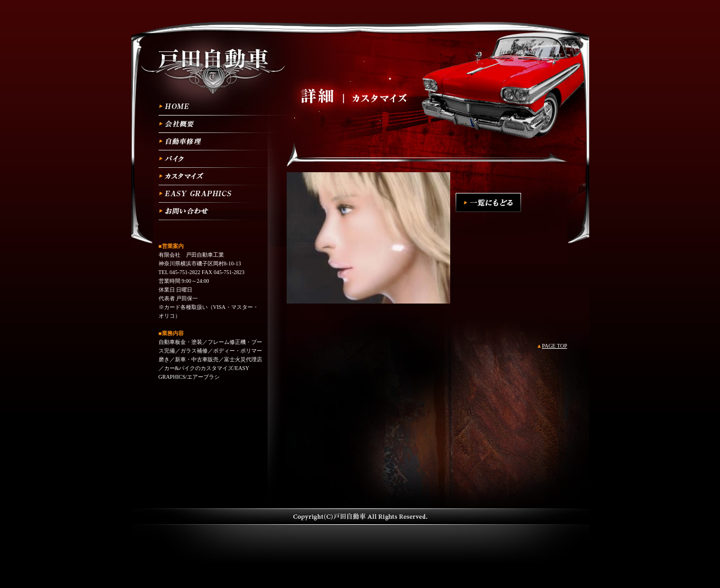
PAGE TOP (554, 346)
